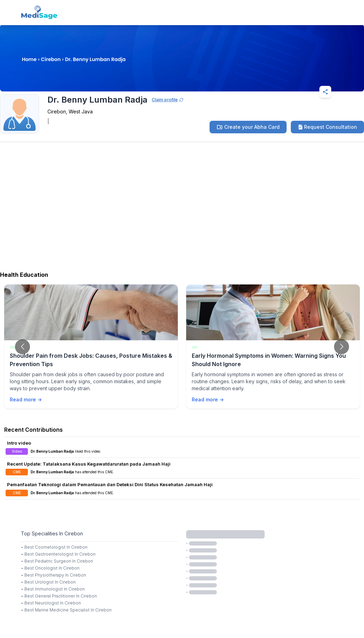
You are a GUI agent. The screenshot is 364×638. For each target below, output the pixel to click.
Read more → (26, 399)
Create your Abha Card (248, 127)
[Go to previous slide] (22, 347)
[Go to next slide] (342, 347)
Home (29, 59)
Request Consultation (327, 127)
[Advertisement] (182, 212)
